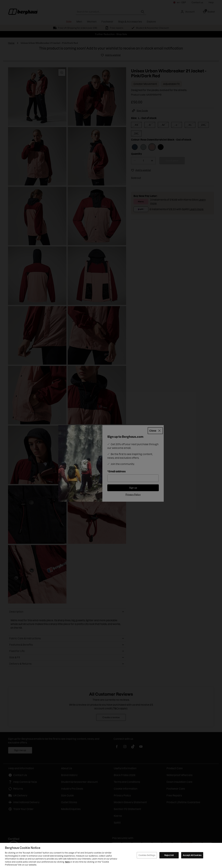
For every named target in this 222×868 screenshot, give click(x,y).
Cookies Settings (147, 855)
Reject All (169, 855)
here (67, 862)
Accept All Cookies (192, 855)
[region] (111, 855)
